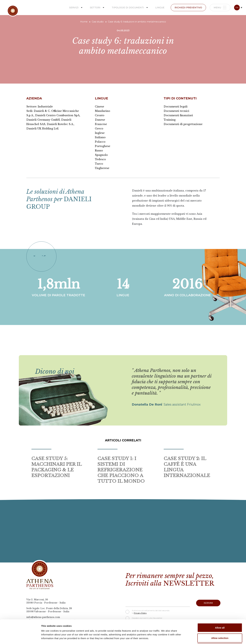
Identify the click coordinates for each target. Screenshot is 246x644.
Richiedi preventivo (188, 8)
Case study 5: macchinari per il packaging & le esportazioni (56, 467)
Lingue (160, 8)
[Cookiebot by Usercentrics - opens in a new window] (20, 638)
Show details (165, 638)
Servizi (74, 8)
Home (84, 22)
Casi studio (98, 22)
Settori (95, 8)
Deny (220, 626)
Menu (220, 8)
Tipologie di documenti (128, 8)
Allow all (220, 605)
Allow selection (220, 616)
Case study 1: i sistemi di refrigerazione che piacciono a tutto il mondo (121, 470)
